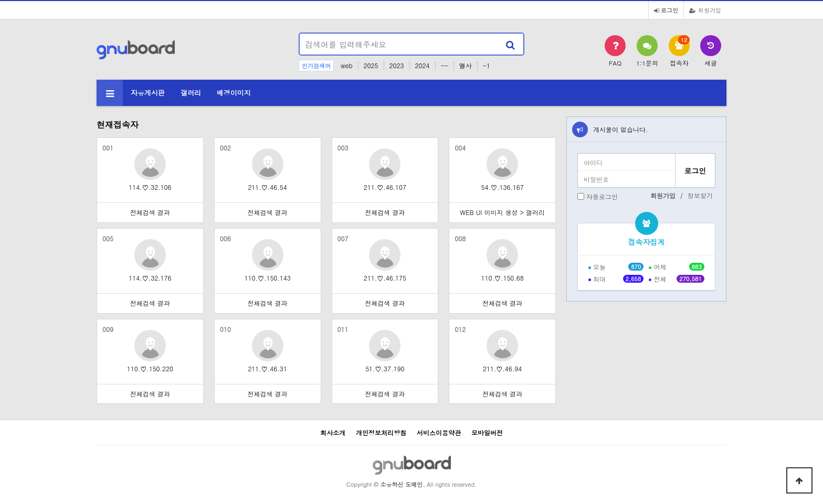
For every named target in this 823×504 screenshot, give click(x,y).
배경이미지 (234, 93)
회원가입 (705, 10)
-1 (487, 65)
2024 (423, 65)
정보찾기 (700, 195)
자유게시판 (148, 93)
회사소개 (333, 432)
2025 (371, 65)
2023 (397, 65)
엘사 (466, 65)
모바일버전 (487, 432)
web (347, 65)
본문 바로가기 (0, 0)
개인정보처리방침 (381, 432)
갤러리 (191, 93)
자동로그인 (602, 196)
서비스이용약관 (439, 432)
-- (445, 65)
